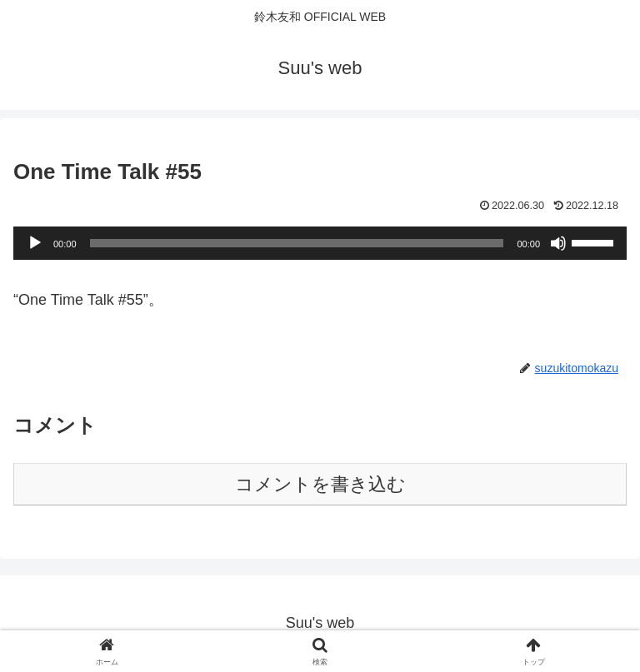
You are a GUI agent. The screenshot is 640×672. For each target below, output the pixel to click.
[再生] (35, 243)
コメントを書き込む (320, 484)
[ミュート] (558, 243)
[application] (320, 243)
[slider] (297, 243)
